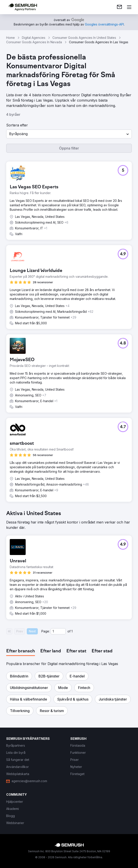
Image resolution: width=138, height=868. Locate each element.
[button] (69, 134)
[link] (119, 7)
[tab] (21, 651)
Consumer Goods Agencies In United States (84, 38)
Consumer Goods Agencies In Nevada (34, 42)
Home (11, 38)
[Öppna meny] (129, 7)
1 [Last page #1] (72, 631)
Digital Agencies (34, 38)
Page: (46, 631)
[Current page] (58, 631)
